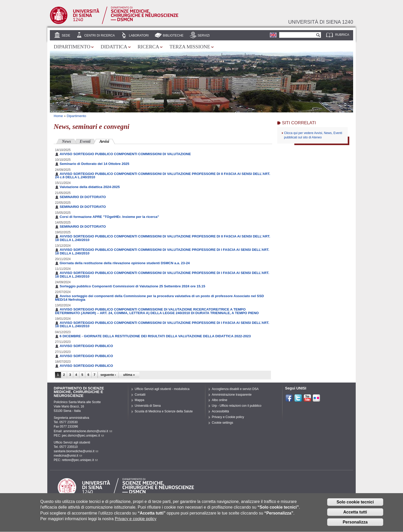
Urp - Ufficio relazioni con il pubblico (237, 406)
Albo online (219, 400)
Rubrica (342, 35)
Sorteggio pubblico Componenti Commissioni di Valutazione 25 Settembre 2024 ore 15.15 (132, 286)
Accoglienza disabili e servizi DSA (235, 389)
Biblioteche (173, 36)
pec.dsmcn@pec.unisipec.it (83, 436)
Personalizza (355, 526)
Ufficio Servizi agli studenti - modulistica (162, 389)
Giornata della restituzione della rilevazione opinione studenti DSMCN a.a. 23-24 (125, 263)
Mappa (139, 400)
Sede (66, 36)
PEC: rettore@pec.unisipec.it (76, 460)
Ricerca (148, 47)
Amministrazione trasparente (232, 395)
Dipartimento (72, 47)
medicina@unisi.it (68, 456)
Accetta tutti (355, 516)
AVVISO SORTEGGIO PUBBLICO (86, 346)
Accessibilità (220, 411)
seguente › (108, 375)
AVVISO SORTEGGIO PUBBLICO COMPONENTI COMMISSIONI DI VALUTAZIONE (125, 154)
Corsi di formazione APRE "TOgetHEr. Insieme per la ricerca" (109, 217)
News (66, 141)
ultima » (129, 375)
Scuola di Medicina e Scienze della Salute (164, 411)
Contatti (140, 395)
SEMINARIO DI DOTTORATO (83, 197)
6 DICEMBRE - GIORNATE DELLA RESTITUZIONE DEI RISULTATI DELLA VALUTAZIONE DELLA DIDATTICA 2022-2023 (155, 336)
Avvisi (107, 141)
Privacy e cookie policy (136, 523)
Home (58, 116)
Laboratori (139, 36)
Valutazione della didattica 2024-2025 (90, 187)
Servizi (204, 36)
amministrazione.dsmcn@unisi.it (88, 431)
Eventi (85, 141)
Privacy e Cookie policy (228, 417)
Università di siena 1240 (321, 22)
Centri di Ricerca (100, 36)
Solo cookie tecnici (355, 506)
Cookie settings (222, 423)
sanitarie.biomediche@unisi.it (76, 451)
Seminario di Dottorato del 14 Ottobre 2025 (94, 164)
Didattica (114, 47)
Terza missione (190, 47)
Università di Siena (148, 406)
